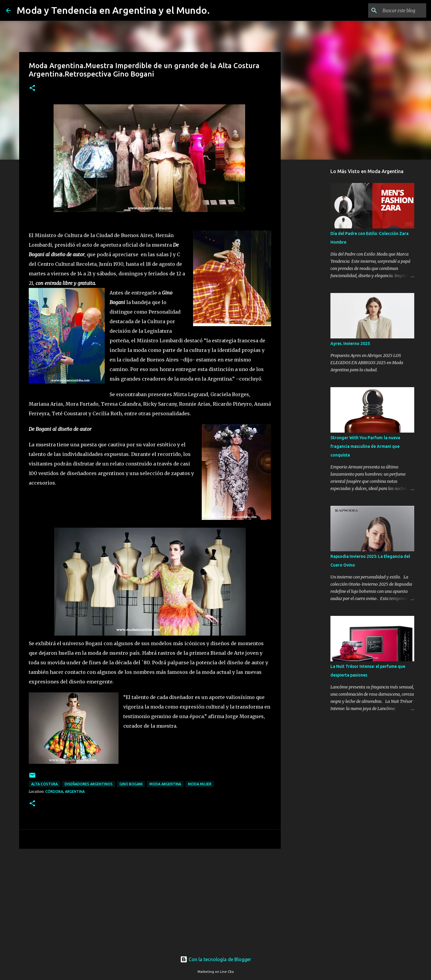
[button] (32, 88)
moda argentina (165, 784)
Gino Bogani (131, 784)
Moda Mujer (200, 784)
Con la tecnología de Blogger (216, 959)
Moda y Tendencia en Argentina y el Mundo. (113, 10)
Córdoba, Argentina (65, 792)
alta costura (44, 784)
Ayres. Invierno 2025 (350, 344)
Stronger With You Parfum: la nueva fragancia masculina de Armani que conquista (365, 446)
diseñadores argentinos (89, 784)
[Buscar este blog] (395, 10)
